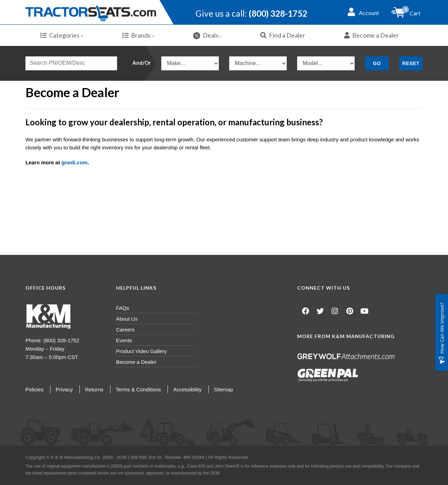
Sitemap (223, 389)
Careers (125, 330)
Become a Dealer (372, 35)
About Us (127, 319)
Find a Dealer (283, 35)
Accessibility (187, 389)
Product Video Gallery (141, 351)
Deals (207, 35)
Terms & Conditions (138, 389)
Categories (62, 35)
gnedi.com (74, 162)
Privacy (64, 389)
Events (124, 340)
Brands (138, 35)
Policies (34, 389)
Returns (94, 389)
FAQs (123, 308)
